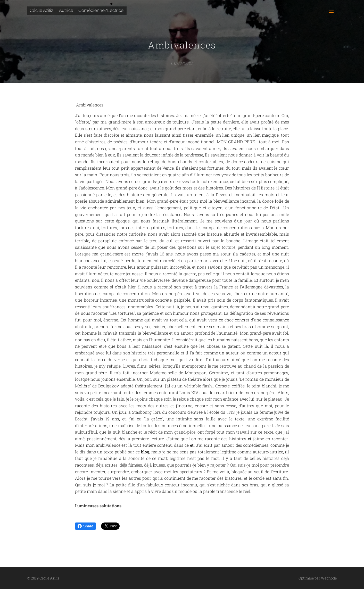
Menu (331, 11)
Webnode (329, 578)
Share (85, 526)
